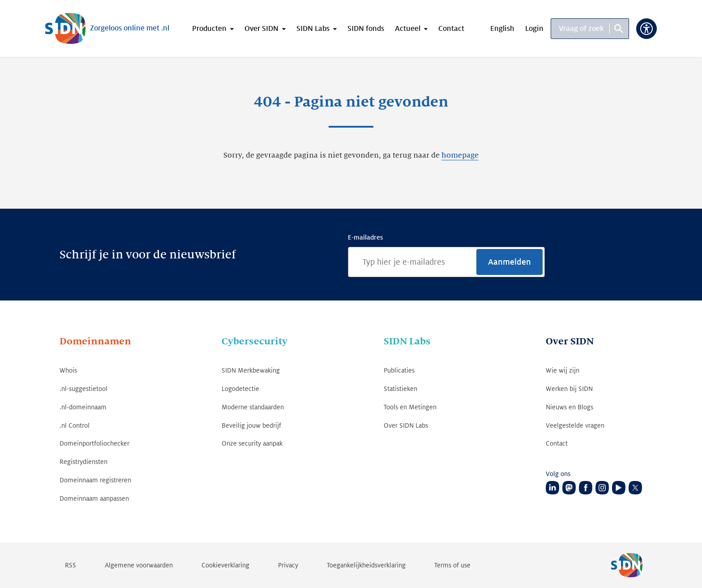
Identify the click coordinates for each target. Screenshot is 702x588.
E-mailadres (365, 237)
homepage (460, 155)
